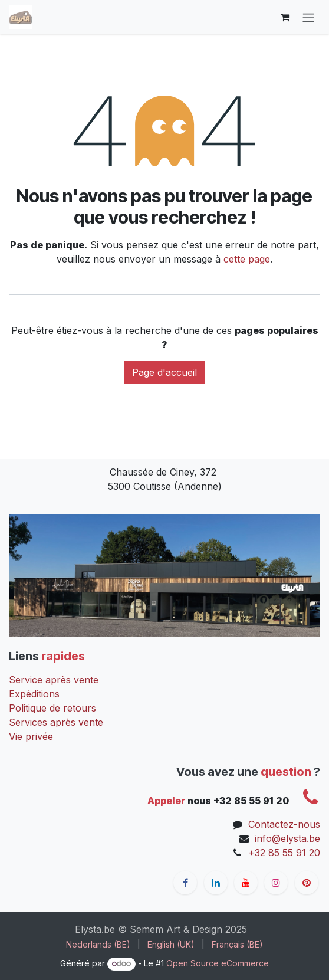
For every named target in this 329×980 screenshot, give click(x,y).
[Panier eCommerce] (285, 17)
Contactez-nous (284, 824)
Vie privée (31, 736)
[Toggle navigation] (308, 17)
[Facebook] (185, 883)
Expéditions (34, 694)
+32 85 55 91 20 (284, 853)
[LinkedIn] (216, 883)
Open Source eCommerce (218, 963)
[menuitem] (98, 944)
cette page (247, 259)
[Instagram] (276, 883)
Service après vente (54, 680)
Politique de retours (52, 708)
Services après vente (56, 722)
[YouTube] (246, 883)
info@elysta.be (287, 838)
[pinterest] (307, 883)
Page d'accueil (164, 372)
